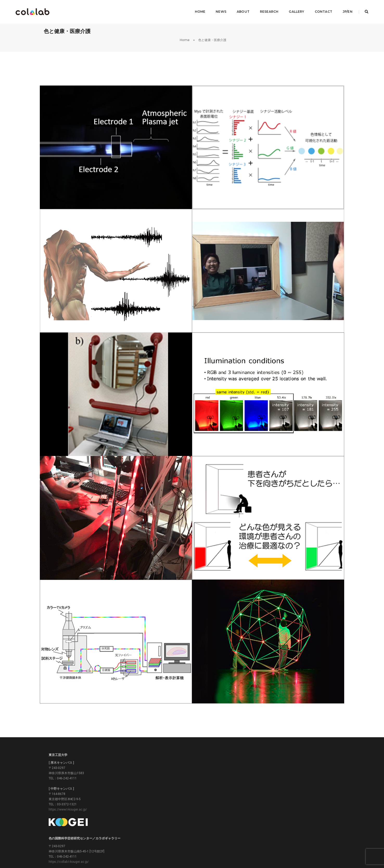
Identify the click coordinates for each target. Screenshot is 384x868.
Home (197, 9)
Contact (320, 9)
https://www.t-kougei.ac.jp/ (71, 805)
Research (265, 9)
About (239, 9)
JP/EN (344, 9)
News (217, 9)
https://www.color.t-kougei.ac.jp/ (277, 779)
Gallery (293, 9)
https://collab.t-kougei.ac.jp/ (173, 774)
